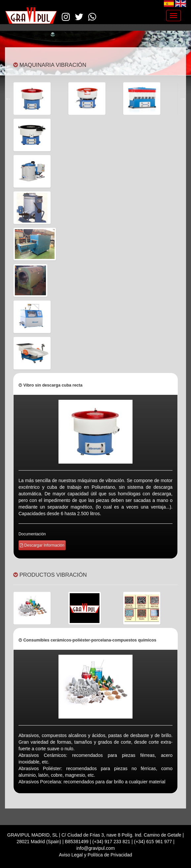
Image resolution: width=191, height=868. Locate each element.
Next (183, 99)
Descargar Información (42, 545)
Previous (8, 99)
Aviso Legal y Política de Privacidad (95, 855)
